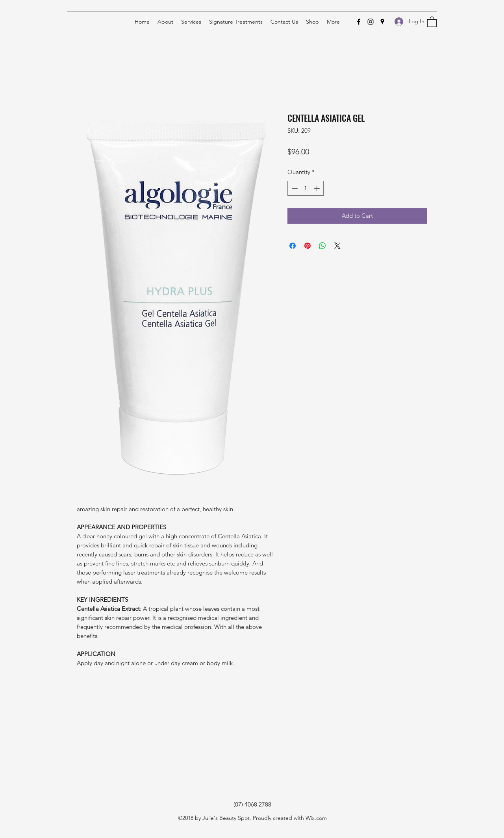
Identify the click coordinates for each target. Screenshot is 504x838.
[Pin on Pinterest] (308, 246)
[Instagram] (371, 22)
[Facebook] (359, 22)
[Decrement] (294, 188)
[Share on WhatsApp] (322, 246)
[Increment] (318, 188)
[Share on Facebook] (293, 246)
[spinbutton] (306, 188)
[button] (432, 21)
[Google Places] (382, 22)
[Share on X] (337, 246)
